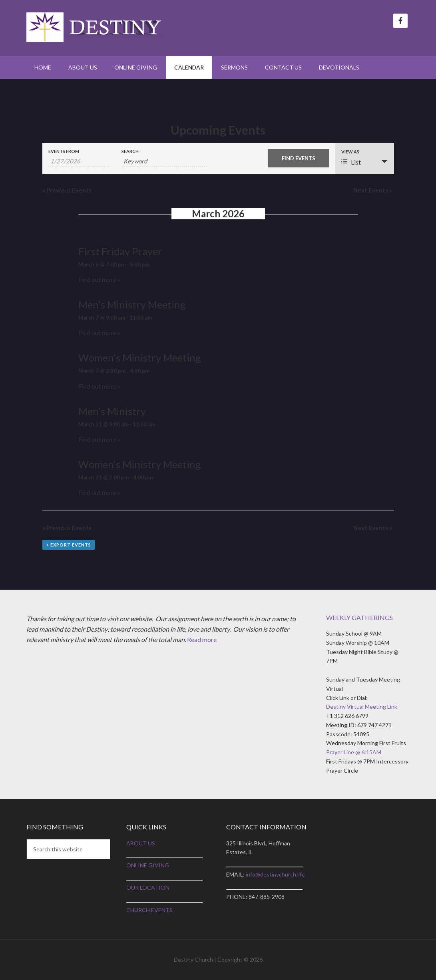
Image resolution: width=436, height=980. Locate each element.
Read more (202, 639)
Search (130, 151)
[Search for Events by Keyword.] (164, 161)
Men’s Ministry (112, 411)
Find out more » (100, 279)
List (351, 162)
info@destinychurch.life (275, 874)
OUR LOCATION (148, 888)
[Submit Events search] (298, 158)
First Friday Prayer (120, 251)
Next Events (373, 190)
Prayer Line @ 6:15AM (354, 752)
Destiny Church (94, 28)
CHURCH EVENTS (149, 910)
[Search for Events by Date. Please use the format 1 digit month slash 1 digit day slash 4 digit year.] (79, 161)
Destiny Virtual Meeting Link (362, 707)
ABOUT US (141, 843)
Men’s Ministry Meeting (132, 304)
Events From (64, 151)
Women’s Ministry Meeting (140, 358)
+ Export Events (69, 545)
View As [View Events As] (350, 152)
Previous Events (67, 190)
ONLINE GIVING (148, 865)
